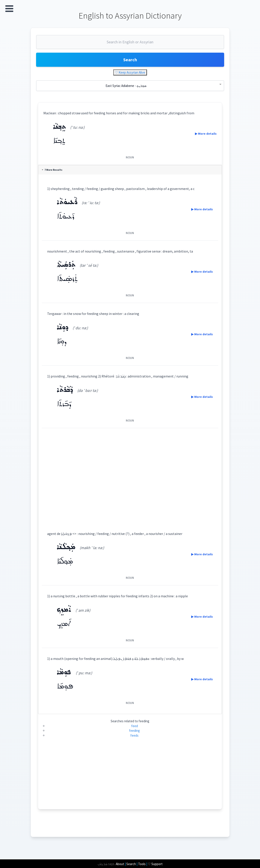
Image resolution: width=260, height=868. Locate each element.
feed (135, 726)
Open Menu (9, 9)
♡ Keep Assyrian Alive (130, 72)
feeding (134, 731)
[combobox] (130, 44)
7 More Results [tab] (52, 170)
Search (130, 60)
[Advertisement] (130, 476)
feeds (134, 735)
